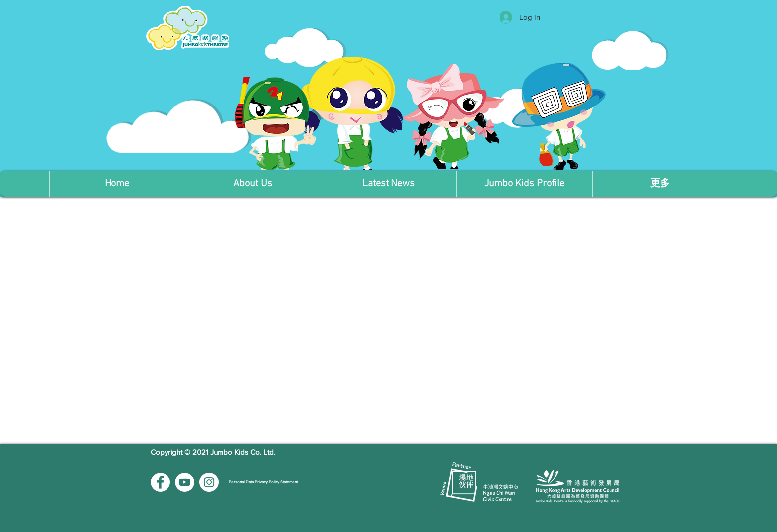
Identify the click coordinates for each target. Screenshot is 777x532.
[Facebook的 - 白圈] (160, 482)
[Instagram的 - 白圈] (209, 482)
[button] (253, 184)
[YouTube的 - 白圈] (185, 482)
